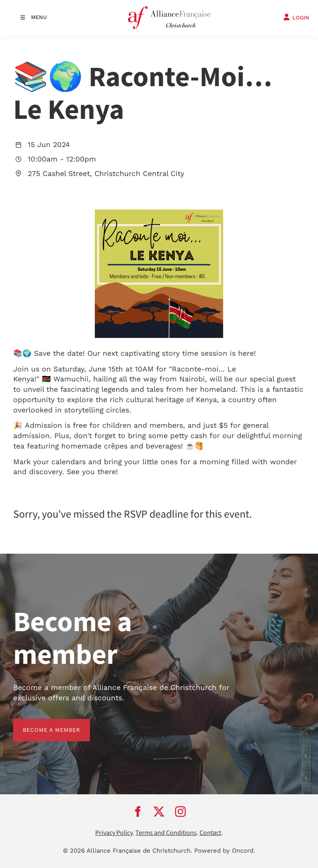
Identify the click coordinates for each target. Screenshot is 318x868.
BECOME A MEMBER (42, 724)
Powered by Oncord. (225, 851)
